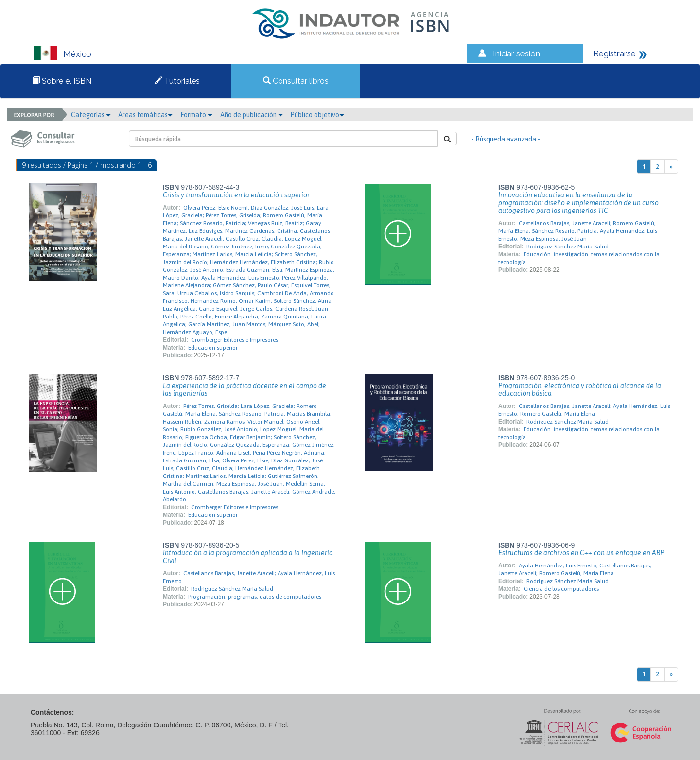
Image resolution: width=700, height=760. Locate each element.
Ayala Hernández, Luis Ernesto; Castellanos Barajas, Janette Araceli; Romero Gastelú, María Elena (575, 569)
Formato (196, 115)
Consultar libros (296, 81)
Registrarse (614, 53)
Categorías (91, 115)
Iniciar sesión (516, 53)
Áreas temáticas (145, 115)
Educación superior (213, 348)
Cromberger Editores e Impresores (235, 340)
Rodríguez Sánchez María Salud (568, 247)
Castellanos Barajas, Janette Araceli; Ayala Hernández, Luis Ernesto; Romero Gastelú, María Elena (584, 410)
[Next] (671, 167)
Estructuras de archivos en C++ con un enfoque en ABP (581, 553)
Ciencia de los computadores (561, 589)
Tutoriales (177, 81)
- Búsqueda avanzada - (506, 139)
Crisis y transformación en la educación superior (236, 195)
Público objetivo (317, 115)
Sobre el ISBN (62, 81)
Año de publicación (252, 115)
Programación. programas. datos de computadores (255, 597)
